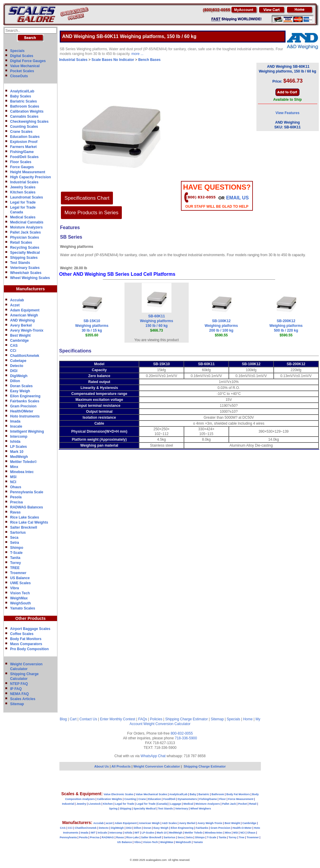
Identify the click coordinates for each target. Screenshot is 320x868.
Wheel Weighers (201, 809)
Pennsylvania (68, 837)
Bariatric (204, 794)
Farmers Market (23, 147)
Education (155, 799)
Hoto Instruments (25, 416)
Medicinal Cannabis (27, 222)
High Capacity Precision (30, 177)
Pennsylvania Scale (27, 492)
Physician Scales (25, 237)
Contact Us (88, 719)
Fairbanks (202, 828)
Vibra (15, 588)
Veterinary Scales (25, 268)
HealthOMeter (22, 411)
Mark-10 (162, 833)
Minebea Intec (22, 472)
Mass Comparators (26, 644)
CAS (14, 346)
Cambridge (19, 341)
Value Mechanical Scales (152, 794)
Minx (14, 467)
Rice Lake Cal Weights (29, 522)
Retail (253, 804)
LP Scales (18, 447)
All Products (122, 766)
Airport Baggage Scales (30, 629)
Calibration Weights (27, 111)
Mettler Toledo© (23, 462)
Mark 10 (17, 452)
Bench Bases (149, 60)
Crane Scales (21, 132)
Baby (193, 794)
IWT (93, 833)
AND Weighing (22, 320)
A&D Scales (170, 823)
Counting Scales (24, 127)
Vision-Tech (150, 842)
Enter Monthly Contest (118, 719)
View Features (287, 113)
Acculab (17, 300)
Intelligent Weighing (27, 431)
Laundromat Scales (27, 197)
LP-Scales (148, 833)
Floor (223, 799)
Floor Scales (21, 162)
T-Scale (16, 553)
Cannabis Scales (24, 116)
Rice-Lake (133, 837)
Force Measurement (241, 799)
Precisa (16, 502)
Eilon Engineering (25, 396)
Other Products (31, 618)
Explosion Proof (24, 142)
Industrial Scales (24, 182)
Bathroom (218, 794)
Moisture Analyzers (26, 227)
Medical (188, 804)
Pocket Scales (22, 71)
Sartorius (18, 533)
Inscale (16, 426)
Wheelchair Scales (26, 273)
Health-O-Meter (242, 828)
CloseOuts (19, 76)
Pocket (243, 804)
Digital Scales (22, 56)
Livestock (94, 804)
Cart (73, 719)
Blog (63, 719)
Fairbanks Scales (25, 401)
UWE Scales (20, 583)
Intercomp (19, 437)
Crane (142, 799)
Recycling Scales (25, 248)
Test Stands (20, 263)
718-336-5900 (186, 738)
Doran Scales (21, 386)
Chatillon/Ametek (25, 356)
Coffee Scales (22, 634)
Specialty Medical (25, 253)
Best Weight (20, 335)
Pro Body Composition (29, 649)
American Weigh (24, 315)
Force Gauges (22, 167)
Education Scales (25, 137)
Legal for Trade (23, 202)
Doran (147, 828)
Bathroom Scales (25, 106)
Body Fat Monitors (26, 639)
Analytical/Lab (22, 91)
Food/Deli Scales (24, 157)
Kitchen (108, 804)
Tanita (15, 558)
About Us (101, 766)
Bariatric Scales (23, 101)
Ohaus (16, 487)
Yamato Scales (23, 608)
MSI (13, 477)
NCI (13, 482)
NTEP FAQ (19, 684)
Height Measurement (28, 172)
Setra (15, 543)
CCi (13, 351)
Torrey (15, 563)
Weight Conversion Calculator (167, 724)
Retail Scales (21, 242)
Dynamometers (187, 799)
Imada (15, 421)
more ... (137, 54)
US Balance (20, 578)
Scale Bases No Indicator (113, 60)
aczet (109, 823)
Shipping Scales (24, 258)
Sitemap (17, 704)
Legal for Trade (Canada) (152, 804)
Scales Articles (23, 699)
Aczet (15, 305)
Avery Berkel (21, 325)
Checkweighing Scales (29, 122)
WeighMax (19, 598)
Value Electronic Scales (119, 794)
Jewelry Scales (23, 187)
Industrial (68, 804)
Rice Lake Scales (25, 517)
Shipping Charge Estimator (186, 719)
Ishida (15, 442)
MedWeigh (19, 457)
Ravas (15, 512)
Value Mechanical (25, 66)
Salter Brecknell (24, 527)
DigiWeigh (19, 376)
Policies (156, 719)
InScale (103, 833)
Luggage (176, 804)
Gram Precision (23, 406)
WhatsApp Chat (153, 756)
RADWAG (108, 837)
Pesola (16, 497)
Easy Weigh (20, 391)
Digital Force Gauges (28, 61)
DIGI (14, 371)
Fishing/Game (22, 152)
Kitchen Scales (23, 192)
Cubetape (18, 361)
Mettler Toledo (194, 833)
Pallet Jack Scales (25, 232)
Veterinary (182, 809)
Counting (130, 799)
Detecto (17, 366)
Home (248, 719)
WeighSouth (21, 603)
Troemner (18, 573)
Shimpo (17, 548)
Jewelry (81, 804)
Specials (17, 51)
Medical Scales (23, 217)
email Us (237, 198)
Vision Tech (20, 593)
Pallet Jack (229, 804)
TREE (15, 568)
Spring (113, 809)
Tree (242, 837)
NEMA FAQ (19, 694)
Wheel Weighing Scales (30, 278)
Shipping (126, 809)
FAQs (143, 719)
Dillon (15, 381)
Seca (14, 538)
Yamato (198, 842)
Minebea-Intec (214, 833)
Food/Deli (169, 799)
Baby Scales (21, 96)
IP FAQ (16, 689)
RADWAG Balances (27, 507)
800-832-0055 (182, 733)
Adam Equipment (25, 310)
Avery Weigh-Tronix (27, 330)
